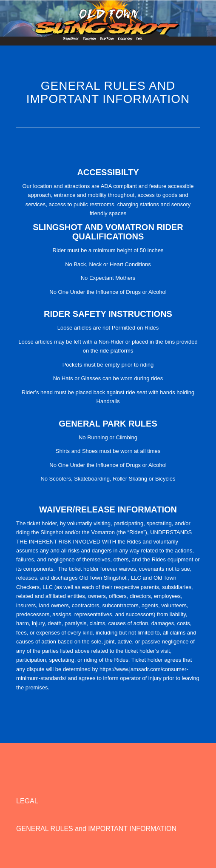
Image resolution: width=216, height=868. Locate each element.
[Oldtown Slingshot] (108, 17)
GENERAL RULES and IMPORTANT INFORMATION (96, 829)
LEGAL (27, 801)
